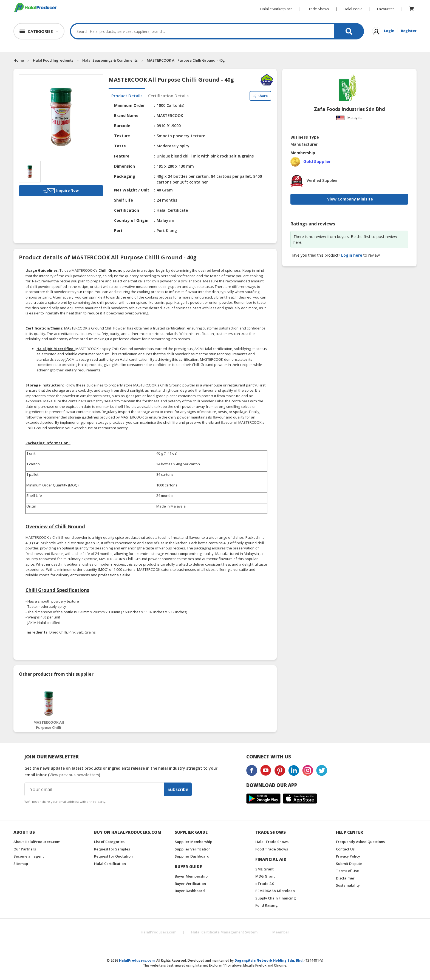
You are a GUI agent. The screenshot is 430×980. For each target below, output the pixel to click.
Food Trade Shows (272, 849)
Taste (120, 146)
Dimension (125, 166)
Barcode (122, 126)
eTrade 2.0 (265, 884)
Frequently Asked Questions (360, 842)
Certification (127, 210)
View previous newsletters (74, 775)
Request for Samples (112, 849)
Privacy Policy (348, 856)
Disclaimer (345, 878)
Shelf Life (124, 200)
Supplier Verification (193, 849)
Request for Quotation (113, 856)
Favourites (386, 9)
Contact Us (345, 849)
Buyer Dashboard (190, 891)
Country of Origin (131, 220)
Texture (122, 136)
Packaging (125, 176)
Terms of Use (347, 871)
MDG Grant (265, 876)
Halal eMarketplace (276, 9)
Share (260, 96)
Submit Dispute (349, 864)
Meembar (281, 932)
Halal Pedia (353, 9)
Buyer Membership (191, 876)
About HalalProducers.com (37, 842)
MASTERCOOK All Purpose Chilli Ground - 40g (186, 60)
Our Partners (25, 849)
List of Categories (109, 842)
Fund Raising (267, 905)
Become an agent (29, 856)
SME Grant (264, 869)
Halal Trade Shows (272, 842)
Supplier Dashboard (192, 856)
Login (389, 31)
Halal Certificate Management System (224, 932)
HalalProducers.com (159, 932)
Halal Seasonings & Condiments (110, 60)
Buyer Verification (190, 884)
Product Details (127, 96)
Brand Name (126, 115)
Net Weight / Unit (132, 190)
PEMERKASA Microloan (275, 891)
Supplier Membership (193, 842)
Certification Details (168, 96)
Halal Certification (110, 864)
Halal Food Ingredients (53, 60)
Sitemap (21, 864)
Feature (122, 156)
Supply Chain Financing (276, 898)
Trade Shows (318, 9)
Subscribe (178, 789)
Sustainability (348, 885)
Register (409, 31)
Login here (352, 255)
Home (19, 60)
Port (118, 230)
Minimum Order (129, 105)
